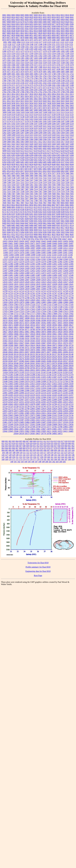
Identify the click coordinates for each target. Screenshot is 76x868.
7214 (31, 182)
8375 (67, 219)
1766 (63, 76)
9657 (22, 237)
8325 (40, 219)
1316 (22, 53)
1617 (58, 67)
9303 (63, 232)
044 (10, 446)
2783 (72, 90)
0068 (9, 22)
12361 (22, 259)
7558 (22, 191)
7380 (9, 187)
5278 (58, 130)
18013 (22, 316)
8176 (22, 212)
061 (70, 446)
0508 (9, 26)
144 (66, 455)
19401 (5, 343)
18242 (11, 320)
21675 (33, 381)
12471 (33, 273)
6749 (27, 167)
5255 (49, 130)
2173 (22, 85)
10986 (49, 246)
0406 (45, 22)
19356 (44, 341)
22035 (38, 391)
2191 (13, 87)
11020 (22, 250)
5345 (58, 137)
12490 (44, 275)
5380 (9, 139)
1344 (45, 56)
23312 (55, 418)
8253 (72, 216)
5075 (49, 108)
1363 (13, 58)
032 (42, 444)
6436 (31, 162)
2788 (22, 92)
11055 (43, 250)
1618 (63, 67)
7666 (49, 198)
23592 (33, 424)
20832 (55, 368)
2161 (40, 83)
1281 (58, 51)
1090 (72, 40)
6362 (40, 160)
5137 (18, 117)
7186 (63, 180)
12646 (27, 286)
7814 (54, 201)
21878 (49, 386)
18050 (49, 316)
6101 (9, 151)
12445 (66, 268)
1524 (27, 63)
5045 (72, 103)
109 (17, 453)
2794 (45, 92)
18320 (49, 320)
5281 (72, 130)
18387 (38, 323)
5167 (49, 119)
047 (21, 446)
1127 (14, 44)
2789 (27, 92)
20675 (16, 368)
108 (14, 453)
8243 (54, 216)
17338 (60, 307)
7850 (9, 203)
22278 (22, 397)
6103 (18, 151)
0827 (36, 33)
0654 (36, 31)
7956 (40, 203)
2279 (72, 87)
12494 (49, 275)
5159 (13, 119)
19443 (33, 343)
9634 (58, 234)
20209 (38, 357)
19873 (60, 348)
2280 (4, 90)
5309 (13, 135)
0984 (13, 40)
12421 (5, 268)
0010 (40, 15)
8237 (49, 216)
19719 (5, 348)
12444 (60, 268)
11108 (12, 257)
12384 (71, 262)
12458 (66, 271)
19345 (33, 341)
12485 (33, 275)
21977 (11, 391)
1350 (72, 56)
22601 (60, 402)
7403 (40, 187)
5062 (67, 105)
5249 (27, 130)
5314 (27, 135)
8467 (54, 223)
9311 (9, 234)
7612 (27, 196)
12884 (49, 302)
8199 (22, 214)
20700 (27, 368)
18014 (27, 316)
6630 (13, 164)
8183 (45, 212)
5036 (40, 103)
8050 (31, 205)
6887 (63, 169)
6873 (22, 169)
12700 (49, 289)
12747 (55, 293)
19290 (65, 338)
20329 (44, 359)
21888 (66, 386)
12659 (27, 289)
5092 (54, 110)
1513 (49, 60)
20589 (66, 363)
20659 (5, 368)
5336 (49, 137)
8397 (58, 221)
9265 (4, 232)
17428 (38, 309)
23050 (66, 413)
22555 (33, 402)
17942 (71, 314)
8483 (22, 225)
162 (56, 457)
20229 (55, 357)
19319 (16, 341)
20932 (33, 370)
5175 (13, 121)
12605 (16, 280)
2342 (22, 90)
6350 (63, 158)
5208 (63, 124)
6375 (45, 160)
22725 (11, 406)
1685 (63, 72)
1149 (45, 44)
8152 (36, 210)
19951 (16, 350)
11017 (5, 250)
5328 (18, 137)
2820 (40, 94)
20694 (22, 368)
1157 (9, 47)
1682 (49, 72)
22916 (33, 411)
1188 (18, 49)
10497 (71, 243)
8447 (27, 223)
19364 (55, 341)
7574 (58, 191)
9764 (46, 239)
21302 (38, 375)
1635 (49, 69)
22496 (55, 400)
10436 (22, 241)
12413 (38, 266)
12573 (60, 277)
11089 (54, 253)
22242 (49, 395)
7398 (31, 187)
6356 (13, 160)
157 (38, 457)
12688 (33, 289)
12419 (65, 266)
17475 (71, 309)
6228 (31, 153)
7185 (58, 180)
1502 (13, 60)
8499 (54, 225)
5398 (72, 139)
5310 (18, 135)
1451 (58, 58)
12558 (49, 277)
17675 (5, 314)
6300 (36, 155)
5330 (27, 137)
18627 (71, 325)
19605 (22, 345)
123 (66, 453)
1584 (22, 67)
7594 (27, 194)
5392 (54, 139)
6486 (49, 162)
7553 (9, 191)
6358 (22, 160)
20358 (5, 361)
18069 (71, 316)
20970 (49, 370)
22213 (22, 395)
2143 (36, 81)
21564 (66, 379)
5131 (63, 115)
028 (28, 444)
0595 (40, 29)
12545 (22, 277)
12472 (38, 273)
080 (63, 448)
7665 (45, 198)
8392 (40, 221)
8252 (67, 216)
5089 (40, 110)
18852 (22, 332)
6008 (45, 146)
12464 (22, 273)
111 (24, 453)
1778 (27, 78)
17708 (11, 314)
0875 (9, 38)
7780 (36, 201)
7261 (31, 185)
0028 (27, 17)
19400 (71, 341)
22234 (44, 395)
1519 (4, 63)
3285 (4, 99)
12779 (22, 298)
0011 (45, 15)
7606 (4, 196)
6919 (31, 171)
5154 (63, 117)
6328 (22, 158)
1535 (49, 63)
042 (3, 446)
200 (47, 462)
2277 (63, 87)
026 (21, 444)
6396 (9, 162)
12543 (16, 277)
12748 (60, 293)
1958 (27, 81)
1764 (54, 76)
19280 (60, 338)
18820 (60, 329)
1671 (9, 72)
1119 (49, 42)
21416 (16, 377)
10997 (33, 248)
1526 (36, 63)
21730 (49, 381)
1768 (72, 76)
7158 (72, 178)
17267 (22, 307)
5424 (22, 144)
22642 (11, 404)
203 (57, 462)
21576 (71, 379)
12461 (11, 273)
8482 (18, 225)
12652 (60, 286)
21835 (60, 384)
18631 (5, 327)
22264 (5, 397)
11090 (60, 253)
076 (49, 448)
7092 (40, 176)
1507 (27, 60)
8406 (67, 221)
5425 (27, 144)
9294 (40, 232)
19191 (27, 338)
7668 (54, 198)
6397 (13, 162)
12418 (60, 266)
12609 (38, 280)
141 (56, 455)
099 (56, 450)
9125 (45, 230)
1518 (72, 60)
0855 (49, 35)
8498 (49, 225)
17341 (66, 307)
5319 (49, 135)
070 (28, 448)
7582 (72, 191)
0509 (13, 26)
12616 (5, 282)
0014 (58, 15)
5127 (49, 115)
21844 (5, 386)
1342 (40, 56)
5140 (31, 117)
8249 (63, 216)
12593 (5, 280)
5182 (45, 121)
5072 (36, 108)
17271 (27, 307)
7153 (49, 178)
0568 (54, 26)
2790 (31, 92)
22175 (60, 393)
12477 (60, 273)
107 (10, 453)
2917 (18, 96)
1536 (54, 63)
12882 (38, 302)
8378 (72, 219)
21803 (11, 384)
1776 (18, 78)
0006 (27, 15)
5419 (72, 142)
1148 (40, 44)
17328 (55, 307)
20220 (44, 357)
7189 (4, 182)
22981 (22, 413)
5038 (49, 103)
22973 (16, 413)
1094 (18, 42)
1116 (36, 42)
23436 (55, 420)
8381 (9, 221)
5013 (13, 101)
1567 (18, 65)
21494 (16, 379)
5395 (58, 139)
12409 (16, 266)
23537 (5, 424)
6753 (45, 167)
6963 (63, 171)
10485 (44, 243)
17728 (22, 314)
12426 (22, 268)
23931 (66, 429)
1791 (13, 81)
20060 (38, 352)
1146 (31, 44)
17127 (38, 305)
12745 (49, 293)
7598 (45, 194)
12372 (11, 262)
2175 (31, 85)
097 (49, 450)
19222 (49, 338)
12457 (60, 271)
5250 (31, 130)
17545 (33, 311)
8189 (63, 212)
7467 (22, 189)
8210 (67, 214)
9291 (31, 232)
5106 (36, 112)
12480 (5, 275)
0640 (54, 29)
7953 (36, 203)
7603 (63, 194)
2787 (18, 92)
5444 (54, 144)
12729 (71, 291)
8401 (63, 221)
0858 (63, 35)
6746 (13, 167)
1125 (5, 44)
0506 (72, 24)
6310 (9, 158)
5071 (31, 108)
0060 (45, 20)
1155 (71, 44)
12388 (16, 264)
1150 (49, 44)
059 (63, 446)
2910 (58, 94)
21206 (54, 372)
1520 (9, 63)
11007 (54, 248)
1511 (40, 60)
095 (42, 450)
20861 (71, 368)
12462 (16, 273)
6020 (72, 146)
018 (66, 441)
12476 (55, 273)
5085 (22, 110)
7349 (58, 185)
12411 (27, 266)
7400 (36, 187)
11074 (16, 253)
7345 (54, 185)
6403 (27, 162)
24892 (55, 433)
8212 (4, 216)
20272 (16, 359)
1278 (45, 51)
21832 (54, 384)
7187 (67, 180)
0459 (49, 24)
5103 (22, 112)
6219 (67, 151)
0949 (67, 38)
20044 (16, 352)
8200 (27, 214)
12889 (71, 302)
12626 (60, 282)
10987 (55, 246)
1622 (4, 69)
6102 (13, 151)
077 (52, 448)
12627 (66, 282)
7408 (49, 187)
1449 (49, 58)
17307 (33, 307)
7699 (18, 201)
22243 (55, 395)
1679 (40, 72)
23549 (11, 424)
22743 (38, 406)
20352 (66, 359)
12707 (66, 289)
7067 (40, 173)
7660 (31, 198)
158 (42, 457)
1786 (63, 78)
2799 (67, 92)
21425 (22, 377)
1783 (49, 78)
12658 (22, 289)
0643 (67, 29)
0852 (36, 35)
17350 (71, 307)
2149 (63, 81)
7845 (72, 201)
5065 (9, 108)
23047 (55, 413)
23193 (22, 418)
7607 (9, 196)
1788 (72, 78)
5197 (36, 124)
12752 (11, 296)
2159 (36, 83)
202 (54, 462)
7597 (40, 194)
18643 (11, 327)
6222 (4, 153)
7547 (63, 189)
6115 (27, 151)
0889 (54, 38)
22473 (27, 400)
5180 (36, 121)
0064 (63, 20)
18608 (66, 325)
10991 (5, 248)
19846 (55, 348)
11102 (49, 255)
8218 (31, 216)
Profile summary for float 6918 (38, 567)
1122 (62, 42)
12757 (27, 296)
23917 (60, 429)
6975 (13, 173)
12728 (65, 291)
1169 (62, 47)
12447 (5, 271)
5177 (22, 121)
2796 (54, 92)
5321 (58, 135)
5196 (31, 124)
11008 (60, 248)
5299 (40, 133)
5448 (72, 144)
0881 (31, 38)
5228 (4, 128)
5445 (58, 144)
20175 (22, 357)
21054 (11, 372)
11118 (43, 257)
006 (24, 441)
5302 (54, 133)
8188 (58, 212)
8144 (13, 210)
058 (59, 446)
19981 (38, 350)
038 (63, 444)
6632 (22, 164)
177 (35, 459)
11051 (27, 250)
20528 (71, 361)
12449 (16, 271)
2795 (49, 92)
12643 (11, 286)
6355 (9, 160)
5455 (27, 146)
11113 (32, 257)
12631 (16, 284)
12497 (60, 275)
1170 (67, 47)
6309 (4, 158)
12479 (71, 273)
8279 (18, 219)
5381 (13, 139)
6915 (13, 171)
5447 (67, 144)
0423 (9, 24)
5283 (9, 133)
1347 (58, 56)
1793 (18, 81)
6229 (36, 153)
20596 (5, 366)
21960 (60, 388)
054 (45, 446)
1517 (67, 60)
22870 (11, 411)
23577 (27, 424)
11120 (48, 257)
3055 (31, 96)
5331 (31, 137)
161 (52, 457)
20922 (22, 370)
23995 (44, 431)
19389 (66, 341)
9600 (36, 234)
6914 (9, 171)
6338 (49, 158)
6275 (49, 153)
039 (66, 444)
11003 (49, 248)
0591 (22, 29)
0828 (40, 33)
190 (12, 462)
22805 (38, 409)
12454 (44, 271)
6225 (18, 153)
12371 (5, 262)
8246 (58, 216)
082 (70, 448)
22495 (49, 400)
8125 (40, 207)
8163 (49, 210)
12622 (38, 282)
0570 (63, 26)
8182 (40, 212)
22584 (55, 402)
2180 (49, 85)
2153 (9, 83)
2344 (31, 90)
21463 (49, 377)
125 (73, 453)
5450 (9, 146)
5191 (9, 124)
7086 (22, 176)
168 (3, 459)
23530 (71, 422)
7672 (63, 198)
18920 (60, 332)
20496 (49, 361)
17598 (55, 311)
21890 (71, 386)
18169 (60, 318)
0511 (22, 26)
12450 (22, 271)
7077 (54, 173)
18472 (11, 325)
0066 (72, 20)
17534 (27, 311)
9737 (58, 237)
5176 (18, 121)
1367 (31, 58)
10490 (55, 243)
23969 (33, 431)
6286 (27, 155)
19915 (11, 350)
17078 (27, 305)
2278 (67, 87)
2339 (9, 90)
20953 (38, 370)
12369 (66, 259)
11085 (43, 253)
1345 (49, 56)
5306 (72, 133)
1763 (49, 76)
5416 (58, 142)
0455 (31, 24)
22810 (44, 409)
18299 (33, 320)
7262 (36, 185)
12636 (44, 284)
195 (29, 462)
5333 (40, 137)
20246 (66, 357)
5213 (13, 126)
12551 (38, 277)
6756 (58, 167)
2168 (72, 83)
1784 (54, 78)
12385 (5, 264)
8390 (31, 221)
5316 (36, 135)
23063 (11, 415)
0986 (18, 40)
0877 (18, 38)
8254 (4, 219)
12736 (22, 293)
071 (31, 448)
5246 (13, 130)
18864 (38, 332)
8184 (49, 212)
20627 (49, 366)
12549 (27, 277)
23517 (60, 422)
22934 (44, 411)
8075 (58, 205)
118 (48, 453)
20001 (55, 350)
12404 (66, 264)
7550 (72, 189)
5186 (58, 121)
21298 (33, 375)
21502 (33, 379)
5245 (9, 130)
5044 (67, 103)
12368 (60, 259)
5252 (40, 130)
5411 (36, 142)
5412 (40, 142)
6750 (31, 167)
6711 (4, 167)
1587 (36, 67)
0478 (58, 24)
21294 (27, 375)
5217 (31, 126)
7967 (45, 203)
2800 (72, 92)
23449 (60, 420)
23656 (71, 424)
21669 (22, 381)
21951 (55, 388)
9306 (4, 234)
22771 (11, 409)
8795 (9, 228)
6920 (36, 171)
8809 (13, 228)
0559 (31, 26)
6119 (36, 151)
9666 (40, 237)
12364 (38, 259)
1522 (18, 63)
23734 (27, 427)
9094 (22, 230)
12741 (33, 293)
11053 (33, 250)
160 (49, 457)
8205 (45, 214)
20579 (55, 363)
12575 (66, 277)
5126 (45, 115)
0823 (27, 33)
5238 (49, 128)
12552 (44, 277)
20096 (66, 352)
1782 (45, 78)
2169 (4, 85)
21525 (44, 379)
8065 (45, 205)
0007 (31, 15)
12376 (27, 262)
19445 (38, 343)
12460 (5, 273)
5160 (18, 119)
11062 (60, 250)
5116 (4, 115)
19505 (49, 343)
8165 (58, 210)
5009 (67, 99)
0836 (4, 35)
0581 (72, 26)
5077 (58, 108)
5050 (22, 105)
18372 (22, 323)
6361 (36, 160)
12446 (71, 268)
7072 (45, 173)
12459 (71, 271)
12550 (33, 277)
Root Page (38, 576)
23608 (55, 424)
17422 (33, 309)
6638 (45, 164)
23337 (66, 418)
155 (31, 457)
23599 (49, 424)
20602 (11, 366)
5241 (63, 128)
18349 (5, 323)
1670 (4, 72)
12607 (27, 280)
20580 (60, 363)
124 (69, 453)
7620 (54, 196)
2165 (58, 83)
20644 (71, 366)
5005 (49, 99)
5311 (22, 135)
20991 (66, 370)
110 (21, 453)
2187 (67, 85)
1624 (13, 69)
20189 (33, 357)
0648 (13, 31)
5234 (31, 128)
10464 (22, 243)
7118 (4, 178)
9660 (31, 237)
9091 (13, 230)
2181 (54, 85)
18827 (5, 332)
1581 (9, 67)
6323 (18, 158)
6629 (9, 164)
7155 (58, 178)
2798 (63, 92)
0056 (27, 20)
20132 (32, 354)
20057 (27, 352)
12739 (27, 293)
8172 (4, 212)
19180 (22, 338)
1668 (67, 69)
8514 (72, 225)
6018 (63, 146)
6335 (36, 158)
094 (38, 450)
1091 (5, 42)
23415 (44, 420)
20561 (33, 363)
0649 (18, 31)
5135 (9, 117)
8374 (63, 219)
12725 (54, 291)
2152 (4, 83)
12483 (22, 275)
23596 (38, 424)
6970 (4, 173)
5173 (4, 121)
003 (14, 441)
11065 (70, 250)
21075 (16, 372)
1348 (63, 56)
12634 (33, 284)
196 (33, 462)
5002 (36, 99)
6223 (9, 153)
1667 (63, 69)
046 (17, 446)
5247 (18, 130)
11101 (44, 255)
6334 (31, 158)
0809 (9, 33)
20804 (49, 368)
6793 (72, 167)
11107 (6, 257)
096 (45, 450)
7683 (4, 201)
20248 (71, 357)
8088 (9, 207)
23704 (11, 427)
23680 (5, 427)
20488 (38, 361)
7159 (4, 180)
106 (7, 453)
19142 (71, 336)
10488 (49, 243)
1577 (63, 65)
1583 (18, 67)
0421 (72, 22)
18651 (16, 327)
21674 (27, 381)
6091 (40, 148)
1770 (9, 78)
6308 (72, 155)
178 (38, 459)
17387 (16, 309)
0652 (31, 31)
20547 (22, 363)
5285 (18, 133)
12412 (32, 266)
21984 (16, 391)
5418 (67, 142)
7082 (4, 176)
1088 (63, 40)
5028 (4, 103)
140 (52, 455)
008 (31, 441)
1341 (36, 56)
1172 (5, 49)
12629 (5, 284)
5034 (31, 103)
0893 (58, 38)
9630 (45, 234)
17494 (11, 311)
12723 (43, 291)
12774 (71, 296)
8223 (36, 216)
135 (35, 455)
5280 (67, 130)
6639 (49, 164)
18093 (16, 318)
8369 (54, 219)
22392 (60, 397)
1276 (36, 51)
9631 (49, 234)
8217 (27, 216)
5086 (27, 110)
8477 (4, 225)
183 (52, 459)
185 (59, 459)
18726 (60, 327)
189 (73, 459)
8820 (18, 228)
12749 (66, 293)
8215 (18, 216)
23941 (71, 429)
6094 (54, 148)
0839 (13, 35)
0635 (49, 29)
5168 (54, 119)
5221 (45, 126)
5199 (45, 124)
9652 (13, 237)
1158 (14, 47)
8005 (63, 203)
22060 (55, 391)
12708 (71, 289)
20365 (11, 361)
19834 (44, 348)
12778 (16, 298)
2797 (58, 92)
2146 (49, 81)
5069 (27, 108)
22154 (43, 393)
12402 (60, 264)
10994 (16, 248)
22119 (27, 393)
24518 (22, 433)
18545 (27, 325)
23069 (16, 415)
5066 (13, 108)
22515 (71, 400)
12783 (44, 298)
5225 (63, 126)
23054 (71, 413)
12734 (16, 293)
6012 (58, 146)
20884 (5, 370)
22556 (38, 402)
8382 (13, 221)
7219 (45, 182)
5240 (58, 128)
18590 (49, 325)
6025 (22, 148)
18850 (16, 332)
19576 (66, 343)
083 (73, 448)
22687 (38, 404)
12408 (11, 266)
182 (49, 459)
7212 (22, 182)
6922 (45, 171)
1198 (27, 49)
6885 (58, 169)
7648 (13, 198)
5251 (36, 130)
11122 (54, 257)
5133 (72, 115)
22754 (55, 406)
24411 (65, 431)
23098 (49, 415)
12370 (71, 259)
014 (52, 441)
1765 (58, 76)
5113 (63, 112)
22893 (22, 411)
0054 (18, 20)
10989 (66, 246)
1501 (9, 60)
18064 (60, 316)
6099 (4, 151)
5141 (36, 117)
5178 (27, 121)
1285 (67, 51)
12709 (5, 291)
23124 (66, 415)
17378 (5, 309)
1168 (58, 47)
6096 (63, 148)
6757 (63, 167)
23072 (27, 415)
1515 (58, 60)
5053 (36, 105)
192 (19, 462)
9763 (42, 239)
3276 (36, 96)
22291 (33, 397)
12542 (11, 277)
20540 (16, 363)
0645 (4, 31)
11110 (17, 257)
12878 (16, 302)
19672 (55, 345)
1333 (72, 53)
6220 (72, 151)
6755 (54, 167)
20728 (44, 368)
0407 (49, 22)
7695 (9, 201)
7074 (49, 173)
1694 (27, 74)
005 (21, 441)
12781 (33, 298)
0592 (27, 29)
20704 (33, 368)
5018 (36, 101)
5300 (45, 133)
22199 (5, 395)
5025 (63, 101)
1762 (45, 76)
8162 (45, 210)
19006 (16, 334)
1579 (72, 65)
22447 (22, 400)
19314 (11, 341)
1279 (49, 51)
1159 (18, 47)
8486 (31, 225)
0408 (54, 22)
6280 (72, 153)
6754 (49, 167)
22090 (11, 393)
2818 (31, 94)
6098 (72, 148)
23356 (5, 420)
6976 (18, 173)
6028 (36, 148)
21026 (5, 372)
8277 (13, 219)
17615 (66, 311)
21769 (66, 381)
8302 (36, 219)
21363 (60, 375)
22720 (66, 404)
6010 (49, 146)
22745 (44, 406)
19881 (5, 350)
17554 (44, 311)
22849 (71, 409)
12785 (55, 298)
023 (10, 444)
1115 (32, 42)
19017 (27, 334)
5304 (63, 133)
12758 (33, 296)
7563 (31, 191)
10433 (5, 241)
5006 (54, 99)
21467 (55, 377)
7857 (13, 203)
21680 (38, 381)
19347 (38, 341)
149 (10, 457)
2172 (18, 85)
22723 (71, 404)
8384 (22, 221)
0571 (67, 26)
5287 (22, 133)
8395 (54, 221)
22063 (60, 391)
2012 (31, 81)
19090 (27, 336)
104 (73, 450)
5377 (72, 137)
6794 (4, 169)
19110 (43, 336)
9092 (18, 230)
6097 (67, 148)
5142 (40, 117)
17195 (71, 305)
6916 (18, 171)
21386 (5, 377)
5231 (18, 128)
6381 (49, 160)
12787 (66, 298)
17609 (60, 311)
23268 (33, 418)
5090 (45, 110)
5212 (9, 126)
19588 (5, 345)
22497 (60, 400)
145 (70, 455)
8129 (54, 207)
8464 (49, 223)
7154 (54, 178)
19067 (5, 336)
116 (41, 453)
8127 (49, 207)
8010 (4, 205)
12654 (71, 286)
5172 (72, 119)
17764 (27, 314)
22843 (66, 409)
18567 (44, 325)
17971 (5, 316)
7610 (18, 196)
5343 (54, 137)
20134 (38, 354)
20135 (43, 354)
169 (7, 459)
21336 (49, 375)
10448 (49, 241)
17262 (11, 307)
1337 (18, 56)
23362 (11, 420)
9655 (18, 237)
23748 (33, 427)
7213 (27, 182)
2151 (72, 81)
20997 (71, 370)
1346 (54, 56)
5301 (49, 133)
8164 (54, 210)
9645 (72, 234)
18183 (65, 318)
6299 (31, 155)
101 (63, 450)
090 (24, 450)
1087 (58, 40)
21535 (55, 379)
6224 (13, 153)
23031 (44, 413)
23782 (55, 427)
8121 (31, 207)
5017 (31, 101)
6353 (72, 158)
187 (66, 459)
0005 (22, 15)
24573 (27, 433)
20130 (27, 354)
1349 (67, 56)
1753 (4, 76)
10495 (66, 243)
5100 (9, 112)
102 (66, 450)
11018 (11, 250)
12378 (38, 262)
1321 (40, 53)
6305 (58, 155)
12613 (60, 280)
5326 (9, 137)
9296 (45, 232)
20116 (22, 354)
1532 (40, 63)
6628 (4, 164)
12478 (66, 273)
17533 (22, 311)
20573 (49, 363)
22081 (5, 393)
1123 (67, 42)
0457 (40, 24)
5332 (36, 137)
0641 (58, 29)
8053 (40, 205)
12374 (22, 262)
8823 (22, 228)
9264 (72, 230)
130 (17, 455)
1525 (31, 63)
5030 (13, 103)
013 (48, 441)
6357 (18, 160)
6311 (13, 158)
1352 (9, 58)
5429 (36, 144)
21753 (60, 381)
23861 (38, 429)
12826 (66, 300)
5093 (58, 110)
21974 (5, 391)
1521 (13, 63)
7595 (31, 194)
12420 (71, 266)
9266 (9, 232)
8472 (63, 223)
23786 (60, 427)
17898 (55, 314)
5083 (13, 110)
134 (31, 455)
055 (49, 446)
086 (10, 450)
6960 (58, 171)
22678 (33, 404)
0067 (4, 22)
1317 (27, 53)
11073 (11, 253)
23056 (5, 415)
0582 (4, 29)
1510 (36, 60)
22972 (11, 413)
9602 (40, 234)
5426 (31, 144)
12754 (16, 296)
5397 (67, 139)
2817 (27, 94)
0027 (22, 17)
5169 (58, 119)
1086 (54, 40)
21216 (60, 372)
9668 (45, 237)
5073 (40, 108)
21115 (27, 372)
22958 (66, 411)
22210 (16, 395)
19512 (55, 343)
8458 (40, 223)
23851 (22, 429)
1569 (27, 65)
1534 (45, 63)
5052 (31, 105)
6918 (27, 171)
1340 (31, 56)
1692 (18, 74)
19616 (33, 345)
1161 (27, 47)
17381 (11, 309)
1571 (36, 65)
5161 (22, 119)
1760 (36, 76)
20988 (60, 370)
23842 (16, 429)
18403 (49, 323)
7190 (9, 182)
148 (7, 457)
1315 (18, 53)
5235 (36, 128)
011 (41, 441)
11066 (5, 253)
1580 (4, 67)
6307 (67, 155)
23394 (27, 420)
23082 (38, 415)
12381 (55, 262)
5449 (4, 146)
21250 (65, 372)
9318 (27, 234)
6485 (45, 162)
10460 (5, 243)
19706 (66, 345)
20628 (55, 366)
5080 (72, 108)
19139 (65, 336)
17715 (16, 314)
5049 (18, 105)
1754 (9, 76)
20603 (16, 366)
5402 (18, 142)
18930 (66, 332)
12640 (66, 284)
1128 (18, 44)
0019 (4, 17)
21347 (54, 375)
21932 (38, 388)
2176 (36, 85)
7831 (58, 201)
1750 (63, 74)
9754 (10, 239)
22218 (27, 395)
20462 (33, 361)
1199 (31, 49)
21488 (5, 379)
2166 (63, 83)
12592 (71, 277)
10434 (11, 241)
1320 (36, 53)
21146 (49, 372)
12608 (33, 280)
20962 (44, 370)
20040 (5, 352)
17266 (16, 307)
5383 (18, 139)
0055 (22, 20)
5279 (63, 130)
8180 (36, 212)
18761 (16, 329)
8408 (72, 221)
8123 (36, 207)
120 (55, 453)
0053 (13, 20)
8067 (54, 205)
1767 (67, 76)
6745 (9, 167)
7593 (22, 194)
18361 (11, 323)
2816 (22, 94)
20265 (5, 359)
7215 (36, 182)
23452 (66, 420)
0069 (13, 22)
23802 (66, 427)
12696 (44, 289)
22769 (5, 409)
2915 (9, 96)
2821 (45, 94)
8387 (27, 221)
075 (45, 448)
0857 (58, 35)
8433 (9, 223)
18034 (44, 316)
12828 (5, 302)
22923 (38, 411)
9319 (31, 234)
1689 (9, 74)
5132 (67, 115)
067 (17, 448)
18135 (49, 318)
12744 (44, 293)
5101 (13, 112)
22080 (71, 391)
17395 (22, 309)
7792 (45, 201)
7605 (72, 194)
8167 (67, 210)
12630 (11, 284)
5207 (58, 124)
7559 (27, 191)
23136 (71, 415)
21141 (38, 372)
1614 (45, 67)
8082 (67, 205)
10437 (27, 241)
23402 (33, 420)
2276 (58, 87)
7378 (4, 187)
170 (10, 459)
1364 (18, 58)
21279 (5, 375)
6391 (63, 160)
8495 (40, 225)
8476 (72, 223)
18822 (71, 329)
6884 (54, 169)
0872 (67, 35)
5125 (40, 115)
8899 (45, 228)
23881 (55, 429)
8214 (13, 216)
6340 (58, 158)
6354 (4, 160)
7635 (67, 196)
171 (14, 459)
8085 (72, 205)
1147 (36, 44)
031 (38, 444)
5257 (54, 130)
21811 (27, 384)
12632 (22, 284)
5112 (58, 112)
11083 (33, 253)
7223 (63, 182)
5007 (58, 99)
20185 (27, 357)
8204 (40, 214)
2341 (18, 90)
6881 (40, 169)
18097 (22, 318)
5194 (22, 124)
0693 (63, 31)
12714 (21, 291)
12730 (5, 293)
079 (59, 448)
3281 (58, 96)
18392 (44, 323)
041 (73, 444)
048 (24, 446)
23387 (22, 420)
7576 (63, 191)
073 (38, 448)
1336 (13, 56)
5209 (67, 124)
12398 (44, 264)
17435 (49, 309)
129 (14, 455)
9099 (36, 230)
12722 (38, 291)
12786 (60, 298)
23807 (71, 427)
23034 (49, 413)
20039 (71, 350)
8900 (49, 228)
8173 (9, 212)
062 (73, 446)
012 (45, 441)
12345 (70, 257)
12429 (33, 268)
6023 (13, 148)
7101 (54, 176)
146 (73, 455)
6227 (27, 153)
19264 (54, 338)
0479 (63, 24)
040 (70, 444)
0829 (45, 33)
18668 (27, 327)
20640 (66, 366)
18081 (5, 318)
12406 (71, 264)
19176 (16, 338)
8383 (18, 221)
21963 (66, 388)
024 (14, 444)
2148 (58, 81)
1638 (58, 69)
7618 (45, 196)
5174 (9, 121)
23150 (5, 418)
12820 (33, 300)
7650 (18, 198)
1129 (23, 44)
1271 (13, 51)
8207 (54, 214)
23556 (16, 424)
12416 (49, 266)
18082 (11, 318)
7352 (63, 185)
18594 (55, 325)
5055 (40, 105)
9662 (36, 237)
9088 (9, 230)
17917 (60, 314)
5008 (63, 99)
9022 (72, 228)
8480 (9, 225)
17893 (49, 314)
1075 (31, 40)
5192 (13, 124)
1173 (9, 49)
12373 (16, 262)
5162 (27, 119)
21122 (33, 372)
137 (42, 455)
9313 (18, 234)
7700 (22, 201)
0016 (67, 15)
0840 (18, 35)
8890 (27, 228)
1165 (45, 47)
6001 (31, 146)
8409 (4, 223)
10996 (27, 248)
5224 (58, 126)
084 (3, 450)
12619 (22, 282)
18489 (16, 325)
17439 (55, 309)
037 (59, 444)
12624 (49, 282)
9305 (72, 232)
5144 (49, 117)
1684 (58, 72)
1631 (31, 69)
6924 (54, 171)
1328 (67, 53)
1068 (22, 40)
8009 (72, 203)
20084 (55, 352)
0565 (40, 26)
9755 (15, 239)
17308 (38, 307)
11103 (54, 255)
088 (17, 450)
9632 (54, 234)
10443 (44, 241)
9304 (67, 232)
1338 (22, 56)
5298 (36, 133)
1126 (9, 44)
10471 (33, 243)
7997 (58, 203)
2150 (67, 81)
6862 (13, 169)
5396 (63, 139)
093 (35, 450)
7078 (58, 173)
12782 (38, 298)
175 (28, 459)
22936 (49, 411)
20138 (60, 354)
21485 (71, 377)
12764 (38, 296)
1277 (40, 51)
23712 (16, 427)
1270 (9, 51)
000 (3, 441)
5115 (71, 112)
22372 (55, 397)
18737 (66, 327)
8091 (13, 207)
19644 (49, 345)
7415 (58, 187)
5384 (22, 139)
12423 (11, 268)
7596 (36, 194)
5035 (36, 103)
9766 (55, 239)
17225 (5, 307)
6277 (58, 153)
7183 (49, 180)
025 (17, 444)
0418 (58, 22)
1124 (71, 42)
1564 (4, 65)
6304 (54, 155)
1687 (72, 72)
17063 (16, 305)
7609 (13, 196)
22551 (22, 402)
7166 (27, 180)
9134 (49, 230)
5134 (4, 117)
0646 (9, 31)
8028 (18, 205)
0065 (67, 20)
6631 (18, 164)
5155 (67, 117)
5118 (9, 115)
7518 (40, 189)
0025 (18, 17)
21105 (22, 372)
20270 (11, 359)
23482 (22, 422)
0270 (22, 22)
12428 (27, 268)
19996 (49, 350)
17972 (11, 316)
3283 (67, 96)
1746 (45, 74)
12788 (71, 298)
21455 (44, 377)
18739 (71, 327)
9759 (28, 239)
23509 (49, 422)
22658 (22, 404)
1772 (13, 78)
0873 (72, 35)
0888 (49, 38)
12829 (11, 302)
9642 (67, 234)
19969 (22, 350)
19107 (38, 336)
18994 (11, 334)
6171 (45, 151)
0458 (45, 24)
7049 (22, 173)
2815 (18, 94)
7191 (13, 182)
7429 (4, 189)
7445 (9, 189)
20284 (27, 359)
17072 (22, 305)
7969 (49, 203)
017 (62, 441)
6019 (67, 146)
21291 (22, 375)
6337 (45, 158)
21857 (22, 386)
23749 (38, 427)
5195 (27, 124)
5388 (36, 139)
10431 (70, 239)
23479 (16, 422)
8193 (72, 212)
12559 (55, 277)
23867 (44, 429)
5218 (36, 126)
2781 (63, 90)
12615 (71, 280)
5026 (67, 101)
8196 (9, 214)
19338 (27, 341)
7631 (63, 196)
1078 (45, 40)
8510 (63, 225)
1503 (18, 60)
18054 (55, 316)
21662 (11, 381)
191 (15, 462)
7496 (31, 189)
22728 (16, 406)
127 (7, 455)
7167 (31, 180)
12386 (11, 264)
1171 (71, 47)
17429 (44, 309)
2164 (54, 83)
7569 (49, 191)
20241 (60, 357)
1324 (54, 53)
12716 (27, 291)
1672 (13, 72)
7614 (36, 196)
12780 (27, 298)
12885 (55, 302)
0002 (9, 15)
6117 (31, 151)
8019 (9, 205)
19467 (44, 343)
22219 (33, 395)
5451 (13, 146)
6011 (54, 146)
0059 (40, 20)
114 (35, 453)
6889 (72, 169)
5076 (54, 108)
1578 (67, 65)
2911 (63, 94)
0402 (31, 22)
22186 (71, 393)
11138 (64, 257)
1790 (9, 81)
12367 (55, 259)
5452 (18, 146)
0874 (4, 38)
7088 (27, 176)
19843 (49, 348)
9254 (54, 230)
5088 (36, 110)
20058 (33, 352)
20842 (66, 368)
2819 (36, 94)
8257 (9, 219)
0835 (72, 33)
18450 (66, 323)
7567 (40, 191)
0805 (72, 31)
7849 (4, 203)
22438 (5, 400)
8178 (27, 212)
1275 (31, 51)
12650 (49, 286)
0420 (67, 22)
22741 (33, 406)
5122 (27, 115)
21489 (11, 379)
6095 (58, 148)
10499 (5, 246)
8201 (31, 214)
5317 (40, 135)
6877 (31, 169)
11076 (22, 253)
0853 (40, 35)
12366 (49, 259)
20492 (44, 361)
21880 (55, 386)
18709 (49, 327)
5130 (58, 115)
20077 (49, 352)
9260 (67, 230)
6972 (9, 173)
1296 (72, 51)
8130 (58, 207)
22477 (38, 400)
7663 (40, 198)
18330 (66, 320)
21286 (16, 375)
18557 (38, 325)
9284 (22, 232)
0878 (22, 38)
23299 (49, 418)
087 (14, 450)
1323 (49, 53)
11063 (65, 250)
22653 (16, 404)
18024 (33, 316)
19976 (33, 350)
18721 (55, 327)
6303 (49, 155)
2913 (72, 94)
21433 (27, 377)
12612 (54, 280)
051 (35, 446)
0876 (13, 38)
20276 (22, 359)
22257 (71, 395)
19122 (54, 336)
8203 (36, 214)
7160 (9, 180)
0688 (40, 31)
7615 (40, 196)
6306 (63, 155)
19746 (22, 348)
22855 (5, 411)
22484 (44, 400)
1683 (54, 72)
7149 (31, 178)
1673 (18, 72)
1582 (13, 67)
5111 (54, 112)
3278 (45, 96)
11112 (27, 257)
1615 (49, 67)
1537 (58, 63)
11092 (70, 253)
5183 (49, 121)
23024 (38, 413)
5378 (4, 139)
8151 (31, 210)
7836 (63, 201)
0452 (18, 24)
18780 (33, 329)
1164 (40, 47)
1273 (22, 51)
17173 (60, 305)
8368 (49, 219)
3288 (18, 99)
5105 (31, 112)
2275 (54, 87)
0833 (63, 33)
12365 (44, 259)
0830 (49, 33)
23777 (49, 427)
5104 (27, 112)
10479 (38, 243)
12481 (11, 275)
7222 (58, 182)
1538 (63, 63)
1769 (4, 78)
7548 (67, 189)
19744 (16, 348)
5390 (45, 139)
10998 (38, 248)
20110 (16, 354)
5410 (31, 142)
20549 (27, 363)
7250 (67, 182)
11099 (33, 255)
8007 (67, 203)
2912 (67, 94)
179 (42, 459)
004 (17, 441)
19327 (22, 341)
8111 (22, 207)
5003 (40, 99)
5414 (49, 142)
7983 (54, 203)
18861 (27, 332)
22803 (33, 409)
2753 (54, 90)
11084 (38, 253)
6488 (54, 162)
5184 (54, 121)
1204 (53, 49)
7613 (31, 196)
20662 (11, 368)
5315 (31, 135)
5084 (18, 110)
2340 (13, 90)
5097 (72, 110)
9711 (49, 237)
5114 (67, 112)
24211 (49, 431)
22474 (33, 400)
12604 (11, 280)
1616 (54, 67)
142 (59, 455)
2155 (18, 83)
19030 (38, 334)
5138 (22, 117)
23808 (5, 429)
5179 (31, 121)
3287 (13, 99)
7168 (36, 180)
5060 (58, 105)
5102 (18, 112)
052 (38, 446)
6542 (67, 162)
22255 (66, 395)
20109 (11, 354)
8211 (72, 214)
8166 (63, 210)
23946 (16, 431)
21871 (38, 386)
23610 (60, 424)
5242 (67, 128)
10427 (65, 239)
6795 (9, 169)
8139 (72, 207)
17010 (11, 305)
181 (45, 459)
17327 (49, 307)
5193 (18, 124)
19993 (44, 350)
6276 (54, 153)
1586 (31, 67)
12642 (5, 286)
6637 (40, 164)
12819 (27, 300)
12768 (49, 296)
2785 (9, 92)
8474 (67, 223)
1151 (53, 44)
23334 (60, 418)
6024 (18, 148)
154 (28, 457)
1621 (72, 67)
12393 (27, 264)
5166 (45, 119)
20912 (11, 370)
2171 (13, 85)
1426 (36, 58)
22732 (22, 406)
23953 (22, 431)
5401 (13, 142)
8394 (49, 221)
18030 (38, 316)
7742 (31, 201)
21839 (71, 384)
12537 (66, 275)
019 (69, 441)
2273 (45, 87)
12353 (5, 259)
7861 (18, 203)
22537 (16, 402)
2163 (49, 83)
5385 (27, 139)
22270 (11, 397)
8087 (4, 207)
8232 (45, 216)
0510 (18, 26)
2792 (40, 92)
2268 (22, 87)
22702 (49, 404)
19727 (11, 348)
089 (21, 450)
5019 (40, 101)
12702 (60, 289)
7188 (72, 180)
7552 (4, 191)
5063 (72, 105)
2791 (36, 92)
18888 (49, 332)
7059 (31, 173)
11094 (11, 255)
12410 (22, 266)
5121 (22, 115)
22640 (5, 404)
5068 (22, 108)
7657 (27, 198)
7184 (54, 180)
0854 (45, 35)
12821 (38, 300)
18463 (5, 325)
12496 (55, 275)
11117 (38, 257)
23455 (71, 420)
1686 (67, 72)
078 (56, 448)
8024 (13, 205)
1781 (40, 78)
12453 (38, 271)
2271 (36, 87)
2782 (67, 90)
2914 (4, 96)
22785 (22, 409)
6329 (27, 158)
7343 (49, 185)
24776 (44, 433)
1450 (54, 58)
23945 (11, 431)
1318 (31, 53)
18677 (33, 327)
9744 (63, 237)
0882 (36, 38)
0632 (45, 29)
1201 (40, 49)
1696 (36, 74)
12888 (66, 302)
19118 (49, 336)
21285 (11, 375)
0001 (4, 15)
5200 (49, 124)
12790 (5, 300)
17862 (44, 314)
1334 (4, 56)
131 (21, 455)
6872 (18, 169)
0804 (67, 31)
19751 (27, 348)
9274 (13, 232)
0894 (63, 38)
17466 (66, 309)
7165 (22, 180)
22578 (49, 402)
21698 (44, 381)
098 (52, 450)
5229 (9, 128)
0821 (18, 33)
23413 (38, 420)
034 (49, 444)
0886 (40, 38)
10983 (33, 246)
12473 (44, 273)
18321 (55, 320)
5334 (45, 137)
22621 (71, 402)
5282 (4, 133)
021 (3, 444)
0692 (58, 31)
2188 (72, 85)
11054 (38, 250)
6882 (45, 169)
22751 (49, 406)
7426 (72, 187)
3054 (27, 96)
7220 (49, 182)
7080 (67, 173)
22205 (11, 395)
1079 (49, 40)
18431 (60, 323)
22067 (66, 391)
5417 (63, 142)
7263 (40, 185)
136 (38, 455)
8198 (18, 214)
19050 (49, 334)
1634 (45, 69)
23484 (27, 422)
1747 (49, 74)
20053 (22, 352)
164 (63, 457)
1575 (54, 65)
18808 (49, 329)
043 (7, 446)
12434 (55, 268)
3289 (22, 99)
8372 (58, 219)
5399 (4, 142)
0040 (67, 17)
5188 (67, 121)
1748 (54, 74)
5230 (13, 128)
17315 (44, 307)
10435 (16, 241)
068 (21, 448)
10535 (11, 246)
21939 (44, 388)
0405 (40, 22)
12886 (60, 302)
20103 (71, 352)
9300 (49, 232)
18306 (38, 320)
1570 (31, 65)
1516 (63, 60)
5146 (58, 117)
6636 (36, 164)
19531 (60, 343)
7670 (58, 198)
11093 (6, 255)
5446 (63, 144)
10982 (27, 246)
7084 (13, 176)
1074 (27, 40)
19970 (27, 350)
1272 (18, 51)
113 (31, 453)
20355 (71, 359)
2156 (22, 83)
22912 (27, 411)
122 (62, 453)
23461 (5, 422)
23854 (33, 429)
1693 (22, 74)
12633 (27, 284)
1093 (14, 42)
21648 (5, 381)
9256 (58, 230)
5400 (9, 142)
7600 (54, 194)
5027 (72, 101)
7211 (18, 182)
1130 (27, 44)
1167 (53, 47)
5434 (45, 144)
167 (73, 457)
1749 (58, 74)
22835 (60, 409)
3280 (54, 96)
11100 (38, 255)
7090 (36, 176)
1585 (27, 67)
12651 (55, 286)
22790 (27, 409)
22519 (5, 402)
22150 (38, 393)
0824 (31, 33)
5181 (40, 121)
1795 (22, 81)
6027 (31, 148)
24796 (49, 433)
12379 (44, 262)
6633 (27, 164)
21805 (16, 384)
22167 (49, 393)
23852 (27, 429)
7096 (49, 176)
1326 (58, 53)
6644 (72, 164)
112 (28, 453)
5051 (27, 105)
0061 (49, 20)
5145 (54, 117)
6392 (67, 160)
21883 (60, 386)
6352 (67, 158)
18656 (22, 327)
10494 (60, 243)
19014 (22, 334)
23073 (33, 415)
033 (45, 444)
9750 (72, 237)
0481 (67, 24)
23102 (55, 415)
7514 (36, 189)
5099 (4, 112)
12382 (60, 262)
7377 (72, 185)
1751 (67, 74)
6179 (54, 151)
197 (36, 462)
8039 (22, 205)
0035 (58, 17)
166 (70, 457)
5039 (54, 103)
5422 (13, 144)
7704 (27, 201)
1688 (4, 74)
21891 (5, 388)
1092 (9, 42)
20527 (66, 361)
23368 (16, 420)
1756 (18, 76)
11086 (49, 253)
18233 (5, 320)
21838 (65, 384)
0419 (63, 22)
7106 (63, 176)
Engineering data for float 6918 (38, 571)
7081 (72, 173)
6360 (31, 160)
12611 (49, 280)
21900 (11, 388)
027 (24, 444)
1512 (45, 60)
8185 (54, 212)
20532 (5, 363)
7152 (45, 178)
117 (45, 453)
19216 (43, 338)
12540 (71, 275)
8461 (45, 223)
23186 (16, 418)
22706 (55, 404)
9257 (63, 230)
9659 (27, 237)
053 (42, 446)
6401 (22, 162)
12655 (5, 289)
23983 (38, 431)
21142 (43, 372)
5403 (22, 142)
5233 (27, 128)
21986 (22, 391)
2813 (9, 94)
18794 (38, 329)
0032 (45, 17)
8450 (31, 223)
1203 (49, 49)
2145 (45, 81)
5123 (31, 115)
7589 (18, 194)
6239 (40, 153)
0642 (63, 29)
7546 (58, 189)
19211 (38, 338)
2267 (18, 87)
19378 (60, 341)
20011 (65, 350)
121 (59, 453)
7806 (49, 201)
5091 (49, 110)
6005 (40, 146)
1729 (40, 74)
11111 (22, 257)
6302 (45, 155)
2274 (49, 87)
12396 (38, 264)
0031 (40, 17)
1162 (31, 47)
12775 (5, 298)
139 (49, 455)
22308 (44, 397)
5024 (58, 101)
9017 (63, 228)
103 (70, 450)
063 (3, 448)
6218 (63, 151)
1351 (4, 58)
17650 (71, 311)
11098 (27, 255)
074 (42, 448)
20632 (60, 366)
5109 (49, 112)
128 (10, 455)
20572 (44, 363)
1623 (9, 69)
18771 (27, 329)
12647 (33, 286)
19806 (38, 348)
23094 (44, 415)
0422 (4, 24)
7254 (13, 185)
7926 (31, 203)
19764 (33, 348)
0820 (13, 33)
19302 (5, 341)
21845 (11, 386)
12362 (27, 259)
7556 (13, 191)
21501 (27, 379)
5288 (27, 133)
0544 (27, 26)
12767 (44, 296)
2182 (58, 85)
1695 (31, 74)
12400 (49, 264)
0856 (54, 35)
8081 (63, 205)
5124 (36, 115)
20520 (55, 361)
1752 (72, 74)
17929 (66, 314)
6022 (9, 148)
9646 (4, 237)
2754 (58, 90)
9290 (27, 232)
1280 (54, 51)
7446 (13, 189)
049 (28, 446)
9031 (4, 230)
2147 (54, 81)
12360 (16, 259)
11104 (60, 255)
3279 (49, 96)
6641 (58, 164)
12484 (27, 275)
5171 (67, 119)
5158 (9, 119)
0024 (13, 17)
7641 (72, 196)
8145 (18, 210)
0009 (36, 15)
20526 (60, 361)
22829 (55, 409)
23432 (49, 420)
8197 (13, 214)
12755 (22, 296)
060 (66, 446)
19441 (27, 343)
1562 (67, 63)
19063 (60, 334)
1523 (22, 63)
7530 (45, 189)
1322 (45, 53)
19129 (60, 336)
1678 (36, 72)
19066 (71, 334)
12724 (49, 291)
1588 (40, 67)
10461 (11, 243)
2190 (9, 87)
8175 (18, 212)
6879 (36, 169)
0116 (18, 22)
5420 (4, 144)
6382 (54, 160)
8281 (22, 219)
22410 (71, 397)
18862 (33, 332)
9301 (54, 232)
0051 (4, 20)
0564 (36, 26)
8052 (36, 205)
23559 (22, 424)
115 (38, 453)
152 (21, 457)
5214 (18, 126)
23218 (27, 418)
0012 (49, 15)
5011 (4, 101)
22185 (65, 393)
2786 (13, 92)
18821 (66, 329)
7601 (58, 194)
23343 (71, 418)
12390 (22, 264)
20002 (60, 350)
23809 (11, 429)
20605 (22, 366)
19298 (71, 338)
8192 (67, 212)
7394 (27, 187)
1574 (49, 65)
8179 (31, 212)
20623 (44, 366)
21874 (44, 386)
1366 (27, 58)
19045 (44, 334)
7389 (22, 187)
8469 (58, 223)
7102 (58, 176)
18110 (38, 318)
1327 (63, 53)
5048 (13, 105)
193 (22, 462)
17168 (55, 305)
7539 (49, 189)
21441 (38, 377)
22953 (55, 411)
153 (24, 457)
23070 (22, 415)
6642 (63, 164)
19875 (66, 348)
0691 (54, 31)
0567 (49, 26)
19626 (38, 345)
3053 (22, 96)
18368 (16, 323)
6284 (18, 155)
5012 (9, 101)
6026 (27, 148)
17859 (38, 314)
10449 (55, 241)
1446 (40, 58)
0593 (31, 29)
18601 (60, 325)
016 (59, 441)
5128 (54, 115)
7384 (18, 187)
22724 (5, 406)
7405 (45, 187)
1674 (22, 72)
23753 (44, 427)
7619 (49, 196)
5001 (31, 99)
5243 (72, 128)
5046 (4, 105)
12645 (22, 286)
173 (21, 459)
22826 (49, 409)
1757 (22, 76)
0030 (36, 17)
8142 (4, 210)
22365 (49, 397)
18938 (71, 332)
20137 (54, 354)
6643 (67, 164)
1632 (36, 69)
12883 (44, 302)
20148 (71, 354)
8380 (4, 221)
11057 (49, 250)
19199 (33, 338)
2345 (36, 90)
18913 (55, 332)
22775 (16, 409)
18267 (16, 320)
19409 (11, 343)
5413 (45, 142)
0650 (22, 31)
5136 (13, 117)
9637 (63, 234)
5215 (22, 126)
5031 (18, 103)
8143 (9, 210)
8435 (13, 223)
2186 (63, 85)
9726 (54, 237)
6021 (4, 148)
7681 (72, 198)
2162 (45, 83)
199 (43, 462)
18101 (33, 318)
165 (66, 457)
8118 (27, 207)
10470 (27, 243)
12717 (32, 291)
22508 (66, 400)
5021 (49, 101)
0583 (9, 29)
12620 (27, 282)
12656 (11, 289)
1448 (45, 58)
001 (7, 441)
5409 (27, 142)
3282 (63, 96)
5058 (54, 105)
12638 (55, 284)
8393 (45, 221)
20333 (49, 359)
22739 (27, 406)
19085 (22, 336)
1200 (35, 49)
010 (38, 441)
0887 (45, 38)
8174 (13, 212)
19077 (16, 336)
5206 (54, 124)
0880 (27, 38)
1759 (31, 76)
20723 (38, 368)
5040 (58, 103)
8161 (40, 210)
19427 (22, 343)
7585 (4, 194)
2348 (49, 90)
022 (7, 444)
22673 (27, 404)
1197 (22, 49)
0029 (31, 17)
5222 (49, 126)
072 (35, 448)
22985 (27, 413)
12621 (33, 282)
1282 (63, 51)
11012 (65, 248)
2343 (27, 90)
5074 (45, 108)
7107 (67, 176)
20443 (27, 361)
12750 (71, 293)
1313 (9, 53)
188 (70, 459)
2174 (27, 85)
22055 (49, 391)
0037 (63, 17)
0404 (36, 22)
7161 (13, 180)
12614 (65, 280)
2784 (4, 92)
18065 (66, 316)
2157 (27, 83)
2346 (40, 90)
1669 (72, 69)
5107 (40, 112)
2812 (4, 94)
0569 (58, 26)
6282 (9, 155)
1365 (22, 58)
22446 (16, 400)
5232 (22, 128)
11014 (71, 248)
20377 (16, 361)
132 (24, 455)
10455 (60, 241)
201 (50, 462)
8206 (49, 214)
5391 (49, 139)
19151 (5, 338)
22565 (44, 402)
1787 (67, 78)
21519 (38, 379)
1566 (13, 65)
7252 (4, 185)
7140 (22, 178)
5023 (54, 101)
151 (17, 457)
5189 (72, 121)
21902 (16, 388)
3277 (40, 96)
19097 (33, 336)
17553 (38, 311)
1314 (13, 53)
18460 (71, 323)
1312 (4, 53)
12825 (60, 300)
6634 (31, 164)
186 (63, 459)
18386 (33, 323)
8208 (58, 214)
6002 (36, 146)
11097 (22, 255)
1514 (54, 60)
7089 (31, 176)
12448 (11, 271)
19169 (11, 338)
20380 (22, 361)
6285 (22, 155)
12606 (22, 280)
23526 (66, 422)
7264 (45, 185)
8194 (4, 214)
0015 (63, 15)
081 (66, 448)
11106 (70, 255)
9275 (18, 232)
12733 (11, 293)
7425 (67, 187)
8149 (27, 210)
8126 (45, 207)
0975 (9, 40)
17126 (33, 305)
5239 (54, 128)
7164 (18, 180)
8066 (49, 205)
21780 (71, 381)
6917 (22, 171)
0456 (36, 24)
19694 (60, 345)
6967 (67, 171)
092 (31, 450)
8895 (31, 228)
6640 (54, 164)
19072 (11, 336)
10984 (38, 246)
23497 (44, 422)
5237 (45, 128)
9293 (36, 232)
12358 (11, 259)
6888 (67, 169)
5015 (22, 101)
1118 (45, 42)
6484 (40, 162)
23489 (33, 422)
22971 (5, 413)
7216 (40, 182)
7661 (36, 198)
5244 (4, 130)
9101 (40, 230)
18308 (44, 320)
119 (52, 453)
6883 (49, 169)
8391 (36, 221)
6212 (58, 151)
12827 (71, 300)
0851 (31, 35)
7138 (13, 178)
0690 (49, 31)
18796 (44, 329)
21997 (33, 391)
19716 (71, 345)
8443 (18, 223)
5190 (4, 124)
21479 (66, 377)
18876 (44, 332)
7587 (13, 194)
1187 (13, 49)
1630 (27, 69)
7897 (22, 203)
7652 (22, 198)
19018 (33, 334)
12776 (11, 298)
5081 (4, 110)
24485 (71, 431)
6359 (27, 160)
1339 (27, 56)
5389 (40, 139)
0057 (31, 20)
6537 (63, 162)
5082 (9, 110)
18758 (11, 329)
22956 (60, 411)
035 (52, 444)
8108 (18, 207)
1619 (67, 67)
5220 (40, 126)
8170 (72, 210)
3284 (72, 96)
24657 (38, 433)
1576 (58, 65)
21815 (32, 384)
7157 (67, 178)
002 (10, 441)
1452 (63, 58)
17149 (44, 305)
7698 (13, 201)
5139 (27, 117)
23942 (5, 431)
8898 (40, 228)
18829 (11, 332)
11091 (65, 253)
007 (28, 441)
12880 (27, 302)
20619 (33, 366)
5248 (22, 130)
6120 (40, 151)
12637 (49, 284)
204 (61, 462)
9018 (67, 228)
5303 (58, 133)
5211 (4, 126)
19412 (16, 343)
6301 (40, 155)
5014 (18, 101)
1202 (44, 49)
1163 (36, 47)
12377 (33, 262)
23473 (11, 422)
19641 (44, 345)
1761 (40, 76)
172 (17, 459)
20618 (27, 366)
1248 (71, 49)
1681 (45, 72)
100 (59, 450)
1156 (5, 47)
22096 (22, 393)
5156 (72, 117)
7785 (40, 201)
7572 (54, 191)
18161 (54, 318)
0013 (54, 15)
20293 (33, 359)
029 (31, 444)
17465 (60, 309)
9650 (9, 237)
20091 (60, 352)
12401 (55, 264)
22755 (60, 406)
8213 (9, 216)
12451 (27, 271)
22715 (60, 404)
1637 (54, 69)
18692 (38, 327)
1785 (58, 78)
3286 (9, 99)
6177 (49, 151)
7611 (22, 196)
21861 (27, 386)
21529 (49, 379)
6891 (4, 171)
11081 (27, 253)
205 (64, 462)
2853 (49, 94)
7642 (4, 198)
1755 (13, 76)
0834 (67, 33)
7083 (9, 176)
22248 (60, 395)
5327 (13, 137)
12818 (22, 300)
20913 (16, 370)
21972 (71, 388)
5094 (63, 110)
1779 (31, 78)
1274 (27, 51)
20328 (38, 359)
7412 (54, 187)
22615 (66, 402)
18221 (71, 318)
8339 (45, 219)
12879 (22, 302)
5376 (67, 137)
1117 (40, 42)
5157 (4, 119)
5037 (45, 103)
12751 (5, 296)
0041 (72, 17)
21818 (38, 384)
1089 (67, 40)
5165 (40, 119)
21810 (22, 384)
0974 (4, 40)
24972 (60, 433)
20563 (38, 363)
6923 (49, 171)
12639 (60, 284)
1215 (62, 49)
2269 (27, 87)
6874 (27, 169)
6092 (45, 148)
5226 (67, 126)
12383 (66, 262)
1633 (40, 69)
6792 (67, 167)
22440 (11, 400)
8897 (36, 228)
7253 (9, 185)
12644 (16, 286)
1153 (62, 44)
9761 (33, 239)
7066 (36, 173)
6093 (49, 148)
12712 (16, 291)
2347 (45, 90)
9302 (58, 232)
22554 (27, 402)
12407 (5, 266)
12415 (43, 266)
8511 (67, 225)
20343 (60, 359)
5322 (63, 135)
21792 (5, 384)
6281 (4, 155)
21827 (49, 384)
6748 (22, 167)
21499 (22, 379)
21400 (11, 377)
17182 (66, 305)
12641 (71, 284)
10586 (16, 246)
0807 (4, 33)
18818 (55, 329)
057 (56, 446)
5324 (72, 135)
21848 (16, 386)
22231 (38, 395)
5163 (31, 119)
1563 (72, 63)
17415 (27, 309)
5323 (67, 135)
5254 (45, 130)
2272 (40, 87)
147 (3, 457)
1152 (58, 44)
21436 (33, 377)
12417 (54, 266)
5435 (49, 144)
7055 (27, 173)
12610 (44, 280)
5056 (45, 105)
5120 (18, 115)
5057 (49, 105)
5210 (72, 124)
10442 (38, 241)
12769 (55, 296)
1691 (13, 74)
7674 (67, 198)
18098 (27, 318)
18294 (27, 320)
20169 (16, 357)
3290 (27, 99)
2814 (13, 94)
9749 (67, 237)
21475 (60, 377)
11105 (65, 255)
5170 (63, 119)
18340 (71, 320)
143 (63, 455)
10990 (71, 246)
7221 (54, 182)
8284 (27, 219)
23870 (49, 429)
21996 (27, 391)
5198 (40, 124)
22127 (32, 393)
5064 (4, 108)
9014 (58, 228)
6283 (13, 155)
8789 (4, 228)
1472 (72, 58)
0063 (58, 20)
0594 (36, 29)
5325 (4, 137)
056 (52, 446)
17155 (49, 305)
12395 (33, 264)
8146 (22, 210)
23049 (60, 413)
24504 (16, 433)
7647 (9, 198)
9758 (24, 239)
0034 (54, 17)
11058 (54, 250)
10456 (66, 241)
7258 (22, 185)
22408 (66, 397)
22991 (33, 413)
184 (56, 459)
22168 (54, 393)
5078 (63, 108)
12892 (5, 305)
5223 (54, 126)
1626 (22, 69)
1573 (45, 65)
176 (31, 459)
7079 (63, 173)
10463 (16, 243)
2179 (45, 85)
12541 (5, 277)
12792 (16, 300)
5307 (4, 135)
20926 (27, 370)
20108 (5, 354)
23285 (44, 418)
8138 (67, 207)
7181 (40, 180)
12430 (38, 268)
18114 (43, 318)
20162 (11, 357)
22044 (44, 391)
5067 (18, 108)
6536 (58, 162)
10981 (22, 246)
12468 (27, 273)
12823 (49, 300)
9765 (51, 239)
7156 (63, 178)
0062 (54, 20)
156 (35, 457)
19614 (27, 345)
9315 (22, 234)
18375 (27, 323)
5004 (45, 99)
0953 (72, 38)
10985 (44, 246)
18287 (22, 320)
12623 (44, 282)
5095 (67, 110)
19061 (55, 334)
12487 (38, 275)
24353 (60, 431)
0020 (9, 17)
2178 (40, 85)
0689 (45, 31)
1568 (22, 65)
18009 (16, 316)
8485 (27, 225)
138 (45, 455)
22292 (38, 397)
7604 (67, 194)
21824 (43, 384)
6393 (72, 160)
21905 (22, 388)
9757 (19, 239)
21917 (33, 388)
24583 (33, 433)
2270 (31, 87)
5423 (18, 144)
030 (35, 444)
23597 (44, 424)
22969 (71, 411)
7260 (27, 185)
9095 (27, 230)
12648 (38, 286)
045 (14, 446)
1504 (22, 60)
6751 (36, 167)
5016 (27, 101)
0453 (22, 24)
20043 (11, 352)
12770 (60, 296)
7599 (49, 194)
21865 (33, 386)
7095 (45, 176)
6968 (72, 171)
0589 (18, 29)
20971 (55, 370)
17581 (49, 311)
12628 (71, 282)
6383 (58, 160)
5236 (40, 128)
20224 (49, 357)
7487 (27, 189)
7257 (18, 185)
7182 (45, 180)
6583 (72, 162)
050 (31, 446)
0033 (49, 17)
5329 (22, 137)
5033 (27, 103)
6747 (18, 167)
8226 (40, 216)
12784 (49, 298)
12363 (33, 259)
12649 (44, 286)
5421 (9, 144)
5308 (9, 135)
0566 (45, 26)
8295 (31, 219)
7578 (67, 191)
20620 (38, 366)
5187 (63, 121)
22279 (27, 397)
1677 (31, 72)
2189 (4, 87)
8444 (22, 223)
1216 (67, 49)
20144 (65, 354)
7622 (58, 196)
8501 (58, 225)
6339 (54, 158)
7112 (72, 176)
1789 (4, 81)
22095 (16, 393)
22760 (71, 406)
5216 (27, 126)
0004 (18, 15)
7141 (27, 178)
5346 (63, 137)
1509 (31, 60)
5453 (22, 146)
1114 (27, 42)
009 (35, 441)
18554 (33, 325)
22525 (11, 402)
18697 (44, 327)
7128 (9, 178)
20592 (71, 363)
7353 (67, 185)
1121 (58, 42)
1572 (40, 65)
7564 (36, 191)
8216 (22, 216)
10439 (33, 241)
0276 (27, 22)
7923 (27, 203)
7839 (67, 201)
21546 (60, 379)
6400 (18, 162)
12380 (49, 262)
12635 (38, 284)
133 (28, 455)
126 (3, 455)
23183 (11, 418)
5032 (22, 103)
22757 (66, 406)
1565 (9, 65)
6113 (22, 151)
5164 (36, 119)
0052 (9, 20)
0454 (27, 24)
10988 (60, 246)
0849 (27, 35)
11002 (44, 248)
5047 (9, 105)
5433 (40, 144)
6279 (67, 153)
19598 (11, 345)
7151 (40, 178)
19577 (71, 343)
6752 (40, 167)
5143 (45, 117)
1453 (67, 58)
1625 (18, 69)
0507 (4, 26)
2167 (67, 83)
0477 (54, 24)
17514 (16, 311)
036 (56, 444)
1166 (49, 47)
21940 (49, 388)
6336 (40, 158)
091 (28, 450)
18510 (22, 325)
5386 (31, 139)
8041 (27, 205)
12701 (55, 289)
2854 (54, 94)
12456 (55, 271)
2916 (13, 96)
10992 (11, 248)
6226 (22, 153)
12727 (60, 291)
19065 (66, 334)
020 (73, 441)
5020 (45, 101)
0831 (54, 33)
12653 (66, 286)
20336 (55, 359)
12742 (38, 293)
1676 (27, 72)
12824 (55, 300)
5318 (45, 135)
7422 (63, 187)
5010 (72, 99)
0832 (58, 33)
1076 (36, 40)
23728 (22, 427)
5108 (45, 112)
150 (14, 457)
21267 (71, 372)
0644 (72, 29)
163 (59, 457)
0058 (36, 20)
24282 (55, 431)
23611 (65, 424)
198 (40, 462)
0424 (13, 24)
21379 (71, 375)
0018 (72, 15)
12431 (44, 268)
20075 (44, 352)
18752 (5, 329)
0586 (13, 29)
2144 (40, 81)
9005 (54, 228)
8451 (36, 223)
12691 (38, 289)
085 (7, 450)
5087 (31, 110)
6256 (45, 153)
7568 (45, 191)
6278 (63, 153)
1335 (9, 56)
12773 (66, 296)
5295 (31, 133)
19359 (49, 341)
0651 (27, 31)
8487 (36, 225)
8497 (45, 225)
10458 (71, 241)
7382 (13, 187)
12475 (49, 273)
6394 (4, 162)
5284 (13, 133)
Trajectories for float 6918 (38, 563)
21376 (65, 375)
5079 (67, 108)
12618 (16, 282)
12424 (16, 268)
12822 (44, 300)
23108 (60, 415)
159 (45, 457)
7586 (9, 194)
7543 (54, 189)
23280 (38, 418)
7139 (18, 178)
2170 (9, 85)
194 (26, 462)
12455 (49, 271)
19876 (71, 348)
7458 (18, 189)
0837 (9, 35)
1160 (23, 47)
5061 (63, 105)
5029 (9, 103)
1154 (67, 44)
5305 (67, 133)
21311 (43, 375)
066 (14, 448)
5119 (13, 115)
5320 (54, 135)
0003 (13, 15)
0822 (22, 33)
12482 (16, 275)
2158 (31, 83)
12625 (55, 282)
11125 (59, 257)
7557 (18, 191)
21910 (27, 388)
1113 (23, 42)
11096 (17, 255)
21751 (55, 381)
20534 (11, 363)
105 (3, 453)
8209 (63, 214)
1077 (40, 40)
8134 (63, 207)
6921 (40, 171)
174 (24, 459)
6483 (36, 162)
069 (24, 448)
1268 (4, 51)
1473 (4, 60)
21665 (16, 381)
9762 (37, 239)
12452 (33, 271)
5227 (72, 126)
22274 (16, 397)
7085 (18, 176)
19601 (16, 345)
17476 (5, 311)
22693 (44, 404)
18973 (5, 334)
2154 (13, 83)
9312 (13, 234)
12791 (11, 300)
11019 (16, 250)
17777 (33, 314)
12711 (11, 291)
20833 (60, 368)
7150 (36, 178)
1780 (36, 78)
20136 (49, 354)
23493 (38, 422)
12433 (49, 268)
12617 (11, 282)
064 (7, 448)
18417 (55, 323)
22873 (16, 411)
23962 (27, 431)
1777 (22, 78)
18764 (22, 329)
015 (55, 441)
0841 (22, 35)
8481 (13, 225)
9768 (60, 239)
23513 (55, 422)
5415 (54, 142)
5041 (63, 103)
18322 (60, 320)
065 (10, 448)
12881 (33, 302)
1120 (53, 42)
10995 (22, 248)
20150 (5, 357)
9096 (31, 230)
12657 (16, 289)
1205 (58, 49)
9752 (6, 239)
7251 (72, 182)
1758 (27, 76)
